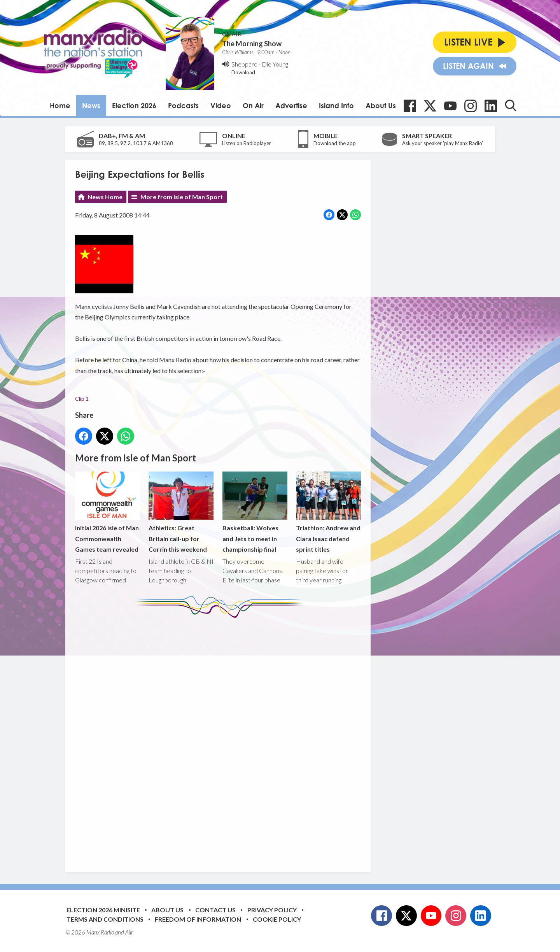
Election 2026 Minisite (103, 910)
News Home (105, 197)
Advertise (291, 105)
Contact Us (215, 910)
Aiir (129, 932)
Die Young (275, 64)
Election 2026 (134, 105)
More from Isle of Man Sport (182, 197)
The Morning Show (252, 44)
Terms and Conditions (105, 919)
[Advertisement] (221, 739)
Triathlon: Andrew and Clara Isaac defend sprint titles (328, 512)
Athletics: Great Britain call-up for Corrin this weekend (181, 512)
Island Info (336, 105)
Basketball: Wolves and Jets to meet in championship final (255, 512)
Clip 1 (82, 399)
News (91, 105)
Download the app (335, 143)
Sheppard (244, 64)
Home (60, 105)
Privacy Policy (272, 910)
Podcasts (183, 105)
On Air (253, 105)
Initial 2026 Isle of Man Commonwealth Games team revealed (108, 512)
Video (221, 105)
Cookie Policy (277, 919)
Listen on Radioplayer (247, 143)
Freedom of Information (198, 919)
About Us (381, 105)
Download (243, 72)
